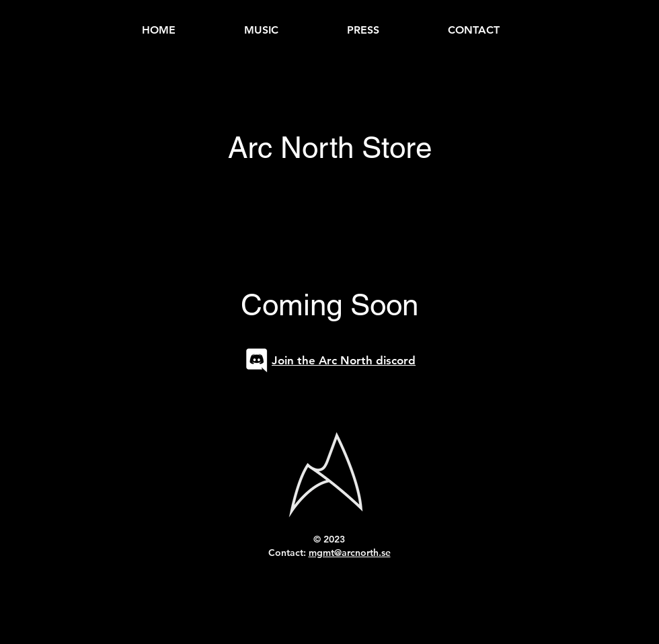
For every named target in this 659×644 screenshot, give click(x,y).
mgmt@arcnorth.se (350, 553)
